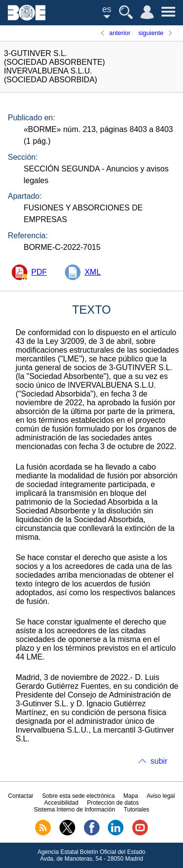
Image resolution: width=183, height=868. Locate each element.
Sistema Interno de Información (74, 810)
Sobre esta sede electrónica (78, 796)
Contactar (21, 796)
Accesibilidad (61, 803)
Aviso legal (161, 796)
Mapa (131, 796)
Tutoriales (137, 810)
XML (92, 272)
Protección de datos (113, 803)
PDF (39, 272)
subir (159, 761)
